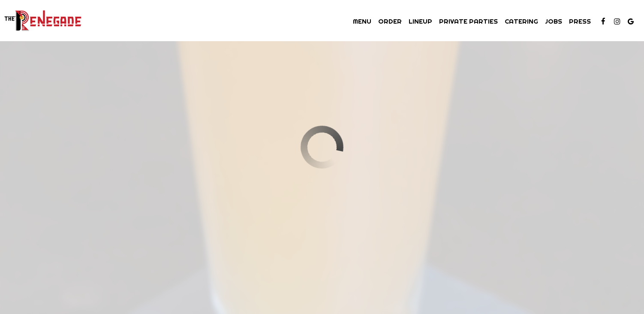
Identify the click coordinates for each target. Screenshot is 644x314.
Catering (521, 21)
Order (390, 21)
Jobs (554, 21)
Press (580, 21)
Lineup (420, 21)
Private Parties (468, 21)
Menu (362, 21)
